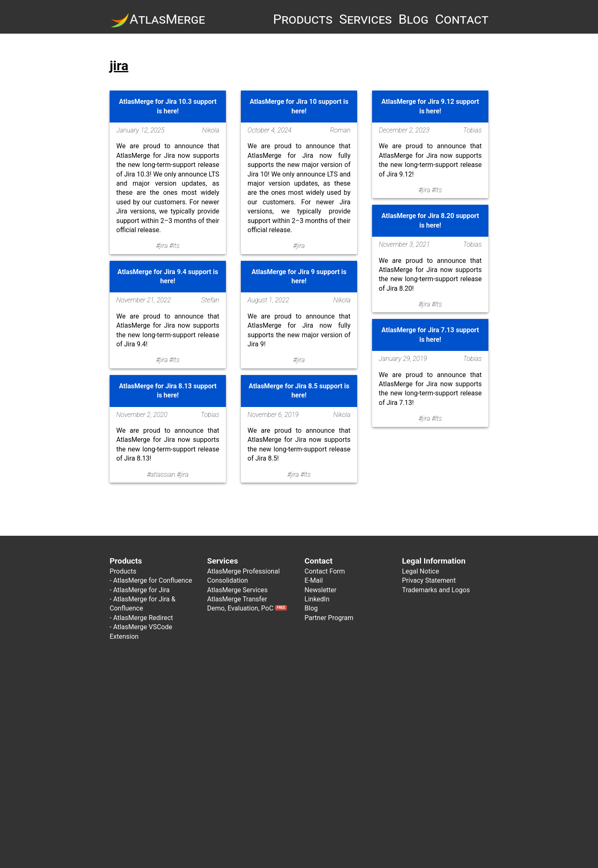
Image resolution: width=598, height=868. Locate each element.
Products (303, 19)
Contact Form (325, 571)
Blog (414, 19)
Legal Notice (420, 571)
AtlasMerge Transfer (237, 599)
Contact (462, 19)
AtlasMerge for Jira (141, 590)
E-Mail (314, 580)
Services (366, 19)
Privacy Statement (429, 580)
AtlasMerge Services (238, 590)
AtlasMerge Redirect (143, 618)
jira (119, 66)
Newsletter (320, 590)
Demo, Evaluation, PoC (247, 608)
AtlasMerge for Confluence (152, 580)
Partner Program (329, 618)
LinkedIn (317, 599)
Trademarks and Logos (436, 590)
